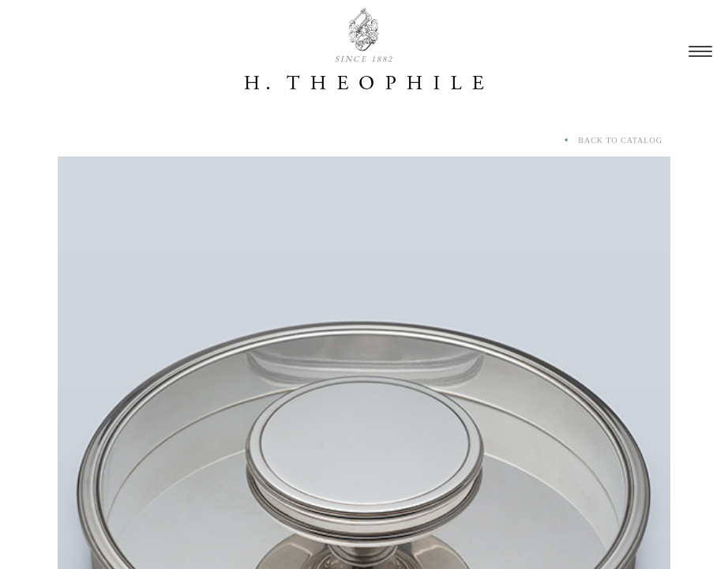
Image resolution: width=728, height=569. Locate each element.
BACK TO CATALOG (612, 141)
